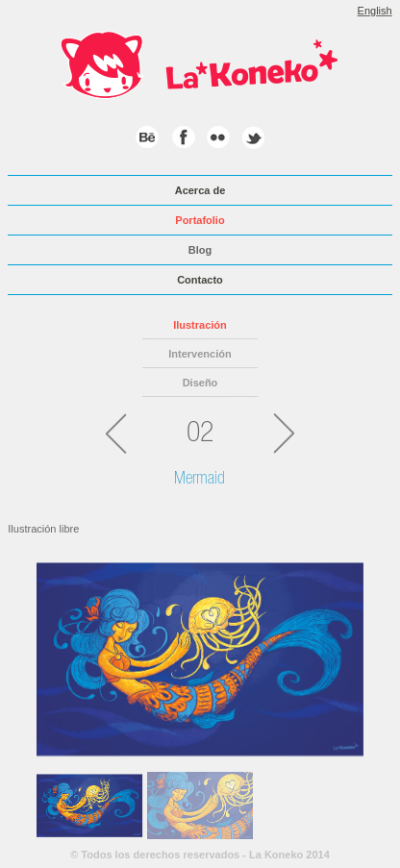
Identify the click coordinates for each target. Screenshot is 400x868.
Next (349, 654)
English (375, 11)
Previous (51, 654)
